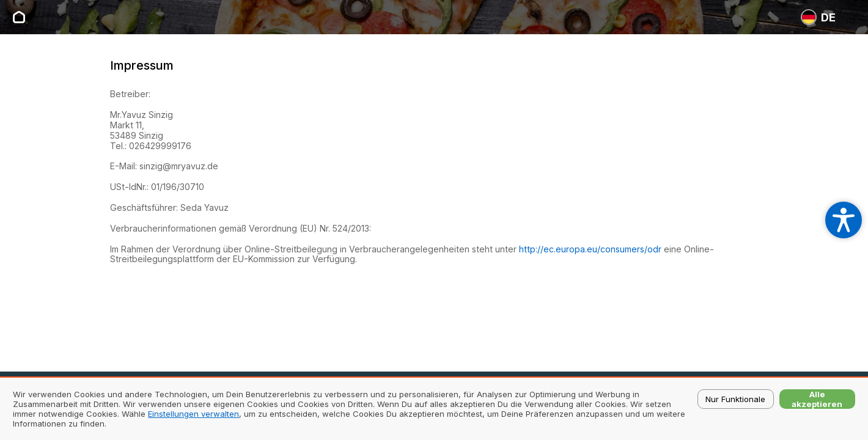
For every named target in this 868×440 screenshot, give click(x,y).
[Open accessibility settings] (844, 220)
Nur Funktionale (735, 399)
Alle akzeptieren (817, 399)
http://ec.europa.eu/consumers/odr (590, 249)
